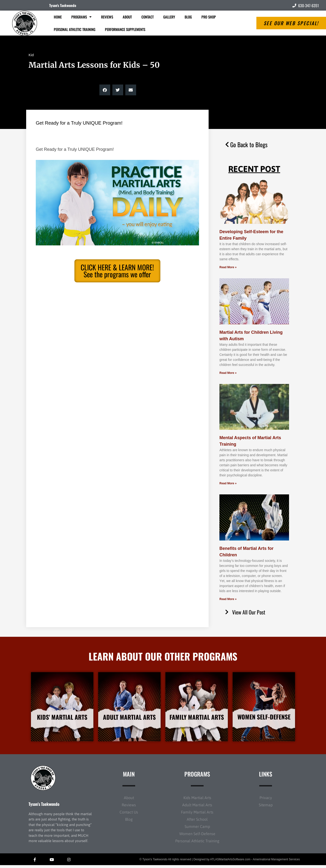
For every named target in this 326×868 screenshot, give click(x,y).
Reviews (107, 17)
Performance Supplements (125, 29)
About (127, 17)
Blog (188, 17)
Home (58, 17)
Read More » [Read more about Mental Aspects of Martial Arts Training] (228, 483)
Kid (31, 55)
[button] (105, 90)
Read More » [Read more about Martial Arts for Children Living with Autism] (228, 373)
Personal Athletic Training (75, 29)
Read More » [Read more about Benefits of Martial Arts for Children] (228, 599)
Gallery (169, 17)
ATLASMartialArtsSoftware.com (230, 862)
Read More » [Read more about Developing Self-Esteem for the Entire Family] (228, 267)
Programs (81, 17)
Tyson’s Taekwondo (44, 807)
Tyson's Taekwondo (63, 5)
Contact (148, 17)
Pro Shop (209, 17)
